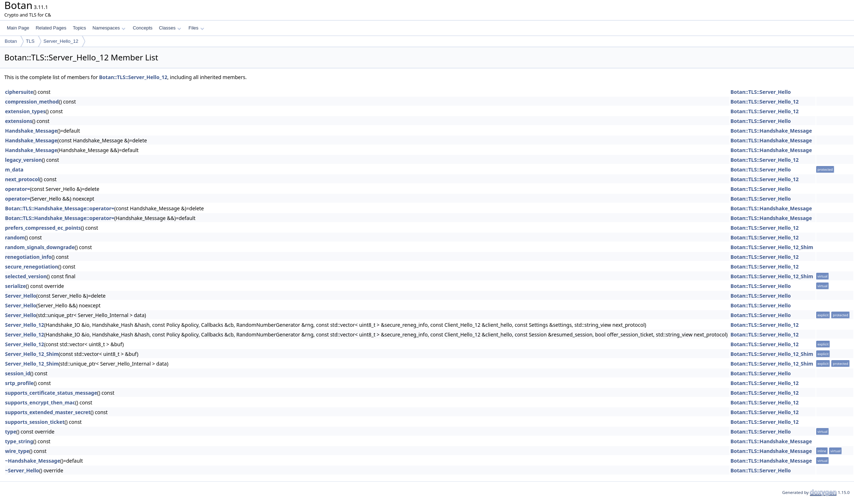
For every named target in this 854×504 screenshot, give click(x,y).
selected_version (26, 276)
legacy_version (23, 160)
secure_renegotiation (32, 267)
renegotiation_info (28, 257)
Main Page (18, 28)
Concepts (143, 28)
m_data (14, 169)
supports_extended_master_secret (48, 412)
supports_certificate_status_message (51, 393)
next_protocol (22, 179)
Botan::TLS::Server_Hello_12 (133, 77)
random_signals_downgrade (40, 247)
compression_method (32, 102)
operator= (17, 189)
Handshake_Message (31, 131)
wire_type (17, 451)
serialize (15, 286)
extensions (19, 121)
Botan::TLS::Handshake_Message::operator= (60, 208)
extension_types (25, 111)
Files (196, 28)
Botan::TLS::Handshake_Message (771, 131)
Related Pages (51, 28)
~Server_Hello (22, 470)
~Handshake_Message (33, 461)
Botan (11, 41)
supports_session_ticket (35, 422)
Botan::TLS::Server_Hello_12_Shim (772, 247)
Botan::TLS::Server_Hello (761, 92)
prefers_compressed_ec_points (43, 228)
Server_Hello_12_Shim (32, 354)
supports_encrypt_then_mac (40, 402)
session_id (18, 373)
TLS (30, 41)
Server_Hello (21, 296)
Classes (170, 28)
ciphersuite (19, 92)
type (11, 432)
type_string (19, 441)
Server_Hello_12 (61, 41)
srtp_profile (19, 383)
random (15, 237)
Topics (79, 28)
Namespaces (109, 28)
